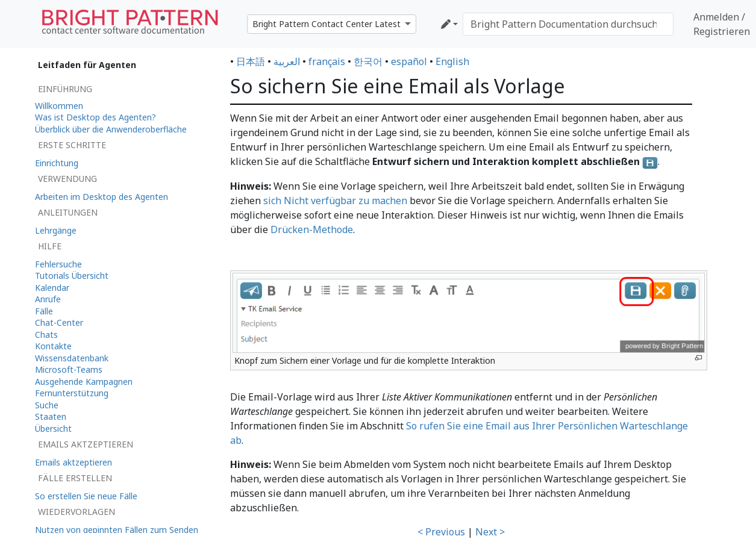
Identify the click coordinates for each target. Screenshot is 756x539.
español (409, 61)
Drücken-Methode (312, 229)
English (452, 61)
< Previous (441, 532)
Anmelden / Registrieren (722, 24)
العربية (287, 61)
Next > (490, 532)
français (327, 61)
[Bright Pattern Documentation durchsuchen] (568, 24)
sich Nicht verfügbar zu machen (335, 201)
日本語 (251, 61)
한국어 (368, 61)
